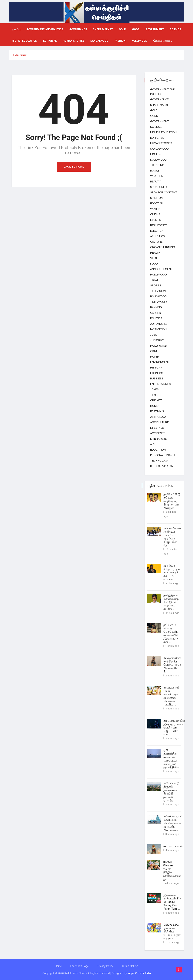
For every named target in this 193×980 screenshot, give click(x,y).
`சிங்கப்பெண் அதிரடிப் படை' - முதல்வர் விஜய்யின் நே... (172, 537)
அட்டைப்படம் (173, 846)
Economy (157, 373)
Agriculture (160, 422)
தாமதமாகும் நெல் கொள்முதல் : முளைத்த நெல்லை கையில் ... (172, 696)
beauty (155, 182)
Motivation (158, 329)
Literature (158, 439)
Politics (156, 318)
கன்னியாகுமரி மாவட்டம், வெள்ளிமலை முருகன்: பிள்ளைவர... (173, 823)
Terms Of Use (130, 966)
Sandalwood (99, 41)
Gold (123, 30)
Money (155, 357)
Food (154, 264)
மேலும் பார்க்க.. (163, 41)
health (155, 253)
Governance (78, 30)
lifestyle (157, 428)
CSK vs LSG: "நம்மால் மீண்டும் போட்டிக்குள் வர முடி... (172, 931)
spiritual (157, 198)
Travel (155, 280)
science (175, 30)
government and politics (45, 30)
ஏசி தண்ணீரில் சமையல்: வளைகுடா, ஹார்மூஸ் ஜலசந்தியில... (172, 759)
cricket (156, 400)
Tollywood (159, 302)
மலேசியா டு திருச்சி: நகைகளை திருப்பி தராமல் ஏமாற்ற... (171, 792)
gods (136, 30)
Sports (156, 285)
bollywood (158, 296)
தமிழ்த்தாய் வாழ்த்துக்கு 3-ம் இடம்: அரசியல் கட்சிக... (171, 602)
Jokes (154, 389)
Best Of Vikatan (162, 466)
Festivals (157, 411)
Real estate (159, 225)
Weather (157, 176)
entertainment (162, 384)
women (155, 209)
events (155, 220)
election (157, 231)
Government (155, 30)
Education (158, 450)
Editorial (50, 41)
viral (154, 258)
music (154, 406)
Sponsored (159, 187)
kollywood (139, 41)
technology (159, 461)
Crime (154, 351)
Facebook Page (79, 966)
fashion (120, 41)
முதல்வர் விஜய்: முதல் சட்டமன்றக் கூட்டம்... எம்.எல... (172, 572)
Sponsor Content (164, 192)
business (157, 378)
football (157, 203)
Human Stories (74, 41)
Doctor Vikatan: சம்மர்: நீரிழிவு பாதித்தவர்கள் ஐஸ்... (172, 870)
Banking (156, 307)
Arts (154, 444)
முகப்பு (16, 30)
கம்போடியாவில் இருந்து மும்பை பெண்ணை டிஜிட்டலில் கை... (174, 727)
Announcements (162, 269)
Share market (103, 30)
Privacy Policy (105, 966)
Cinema (155, 214)
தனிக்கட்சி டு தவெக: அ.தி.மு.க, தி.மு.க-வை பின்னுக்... (172, 501)
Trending (157, 165)
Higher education (25, 41)
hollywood (159, 275)
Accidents (158, 433)
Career (156, 313)
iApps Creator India (139, 973)
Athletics (157, 236)
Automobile (159, 324)
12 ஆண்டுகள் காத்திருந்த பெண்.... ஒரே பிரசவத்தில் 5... (172, 665)
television (158, 291)
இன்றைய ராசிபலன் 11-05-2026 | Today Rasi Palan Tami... (172, 902)
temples (156, 395)
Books (155, 171)
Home (58, 966)
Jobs (154, 335)
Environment (160, 362)
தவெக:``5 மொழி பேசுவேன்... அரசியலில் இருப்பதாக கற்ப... (171, 633)
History (156, 368)
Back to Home (74, 167)
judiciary (157, 340)
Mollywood (159, 346)
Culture (156, 242)
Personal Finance (163, 455)
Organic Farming (163, 247)
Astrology (158, 417)
